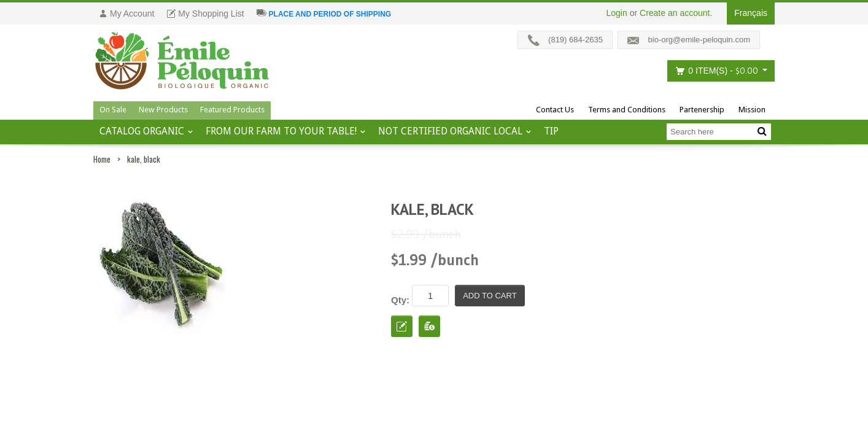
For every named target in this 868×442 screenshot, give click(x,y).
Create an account (675, 13)
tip (551, 131)
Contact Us (555, 110)
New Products (163, 110)
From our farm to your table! (281, 131)
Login (617, 13)
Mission (752, 110)
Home (102, 159)
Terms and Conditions (627, 110)
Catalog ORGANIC (142, 131)
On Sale (113, 110)
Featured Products (232, 110)
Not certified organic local (450, 131)
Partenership (702, 110)
